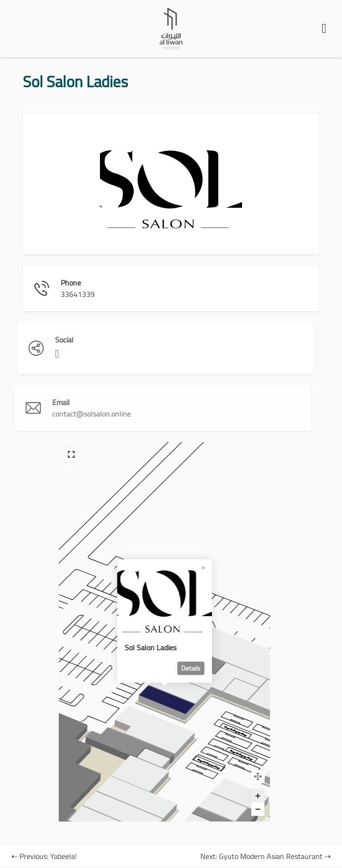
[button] (324, 28)
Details (155, 668)
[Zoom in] (222, 796)
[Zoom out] (222, 809)
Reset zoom (222, 776)
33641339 (74, 294)
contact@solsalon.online (57, 414)
